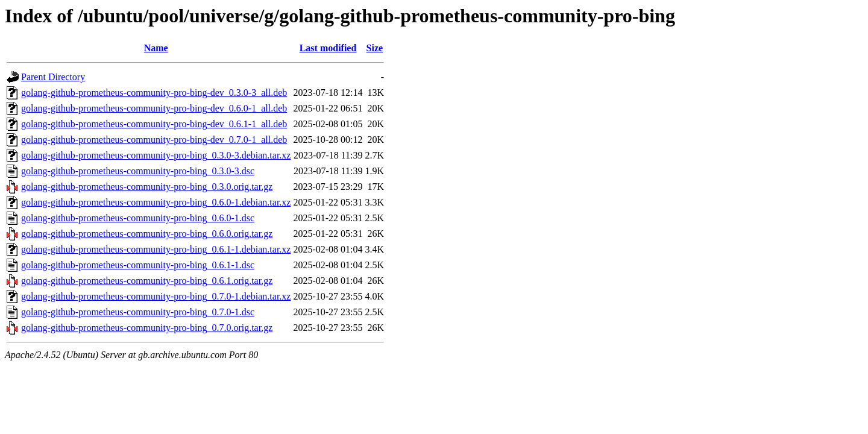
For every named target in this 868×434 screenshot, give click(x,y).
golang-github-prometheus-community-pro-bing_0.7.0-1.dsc (138, 312)
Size (375, 48)
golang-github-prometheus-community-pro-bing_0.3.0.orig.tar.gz (147, 187)
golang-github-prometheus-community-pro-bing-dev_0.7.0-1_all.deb (154, 140)
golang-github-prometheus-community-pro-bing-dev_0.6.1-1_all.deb (154, 124)
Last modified (328, 48)
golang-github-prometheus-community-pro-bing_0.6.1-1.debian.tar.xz (156, 249)
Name (156, 48)
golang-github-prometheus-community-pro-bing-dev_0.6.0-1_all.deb (154, 108)
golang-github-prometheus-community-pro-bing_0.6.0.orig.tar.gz (147, 234)
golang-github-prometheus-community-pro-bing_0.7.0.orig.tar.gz (147, 328)
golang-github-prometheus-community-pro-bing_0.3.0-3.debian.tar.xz (156, 155)
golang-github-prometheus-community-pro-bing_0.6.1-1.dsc (138, 265)
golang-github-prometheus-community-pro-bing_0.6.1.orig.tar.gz (147, 281)
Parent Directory (53, 77)
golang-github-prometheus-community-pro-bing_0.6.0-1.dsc (138, 218)
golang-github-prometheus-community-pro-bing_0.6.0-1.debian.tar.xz (156, 202)
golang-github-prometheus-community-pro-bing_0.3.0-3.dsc (138, 171)
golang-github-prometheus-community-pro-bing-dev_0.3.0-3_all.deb (154, 93)
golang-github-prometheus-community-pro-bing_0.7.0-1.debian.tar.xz (156, 296)
